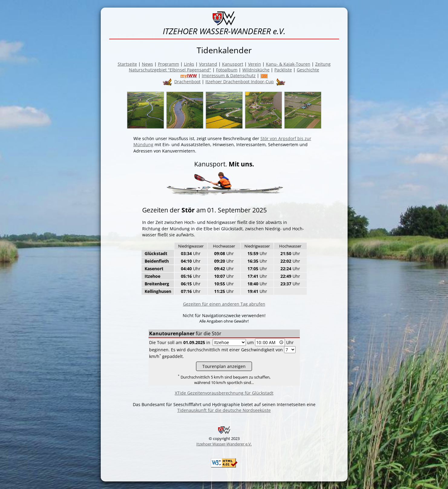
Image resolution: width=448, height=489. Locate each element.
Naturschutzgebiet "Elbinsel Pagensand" (170, 70)
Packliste (283, 70)
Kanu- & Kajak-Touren (288, 64)
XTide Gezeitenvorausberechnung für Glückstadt (224, 393)
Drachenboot (187, 82)
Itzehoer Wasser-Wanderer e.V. (224, 444)
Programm (168, 64)
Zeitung (323, 64)
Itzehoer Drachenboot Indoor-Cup (240, 82)
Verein (255, 64)
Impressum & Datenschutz (229, 75)
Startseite (127, 64)
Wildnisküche (256, 70)
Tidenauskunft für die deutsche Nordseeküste (224, 410)
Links (189, 64)
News (147, 64)
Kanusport (233, 64)
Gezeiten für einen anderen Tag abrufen (224, 304)
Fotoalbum (227, 70)
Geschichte (308, 70)
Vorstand (208, 64)
